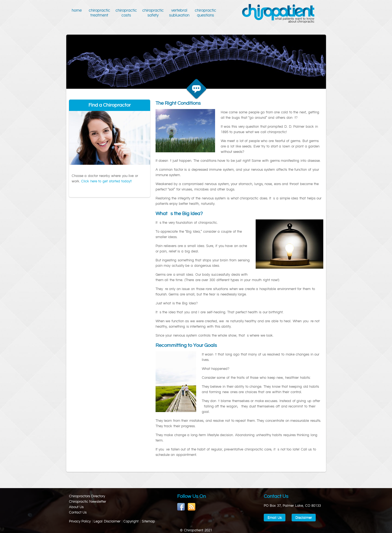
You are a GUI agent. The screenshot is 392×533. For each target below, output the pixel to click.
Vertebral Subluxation (179, 13)
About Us (76, 507)
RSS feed (192, 507)
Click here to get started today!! (106, 181)
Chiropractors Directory (87, 496)
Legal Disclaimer (107, 521)
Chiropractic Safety (153, 13)
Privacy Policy (80, 521)
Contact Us (78, 512)
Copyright (131, 521)
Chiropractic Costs (126, 13)
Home (78, 13)
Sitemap (148, 521)
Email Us (275, 518)
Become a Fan (181, 507)
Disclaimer (304, 518)
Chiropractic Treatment (99, 13)
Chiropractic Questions (205, 13)
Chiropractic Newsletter (88, 502)
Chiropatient (278, 14)
